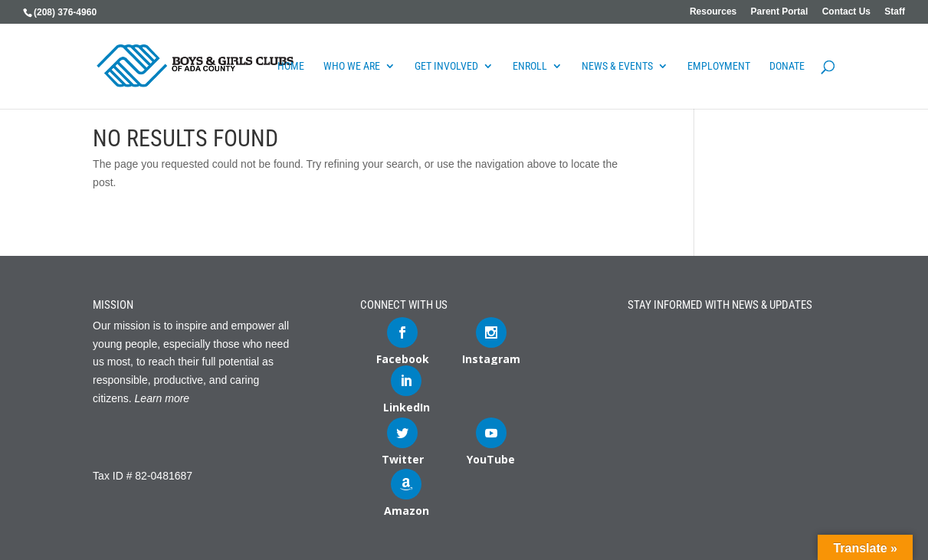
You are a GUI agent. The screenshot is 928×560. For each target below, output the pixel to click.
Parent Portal (780, 12)
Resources (713, 12)
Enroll (530, 66)
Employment (719, 66)
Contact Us (846, 12)
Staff (895, 12)
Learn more (162, 398)
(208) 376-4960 (65, 12)
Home (291, 66)
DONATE (787, 66)
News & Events (617, 66)
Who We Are (352, 66)
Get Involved (446, 66)
